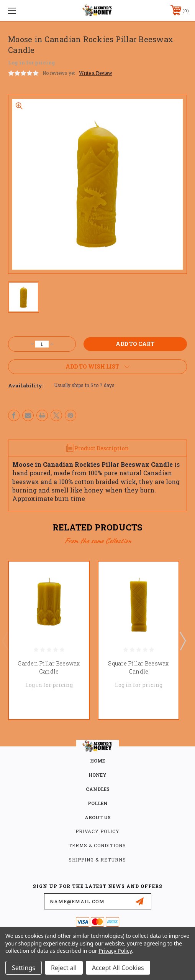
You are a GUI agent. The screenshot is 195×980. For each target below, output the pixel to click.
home (97, 761)
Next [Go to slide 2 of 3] (182, 641)
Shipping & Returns (97, 860)
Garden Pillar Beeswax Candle (49, 667)
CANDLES (98, 789)
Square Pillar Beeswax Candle (138, 667)
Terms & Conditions (97, 845)
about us (98, 817)
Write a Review (96, 73)
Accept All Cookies (118, 968)
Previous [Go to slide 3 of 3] (5, 641)
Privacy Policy (97, 831)
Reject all (64, 968)
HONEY (97, 775)
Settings (24, 968)
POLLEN (98, 803)
